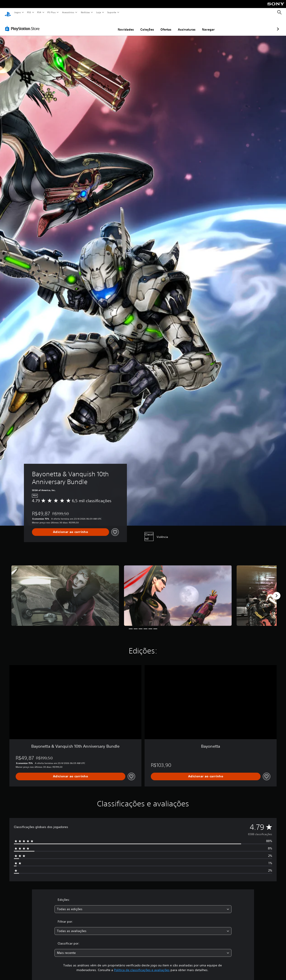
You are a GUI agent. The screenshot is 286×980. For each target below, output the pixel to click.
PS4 (39, 12)
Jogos (17, 12)
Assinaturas (163, 25)
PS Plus (52, 12)
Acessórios (68, 12)
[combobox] (143, 905)
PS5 (29, 12)
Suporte (111, 12)
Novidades (102, 25)
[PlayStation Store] (23, 24)
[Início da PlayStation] (8, 12)
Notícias (85, 12)
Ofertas (142, 25)
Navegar (185, 25)
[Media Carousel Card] (65, 591)
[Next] (277, 591)
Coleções (123, 25)
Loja (99, 12)
